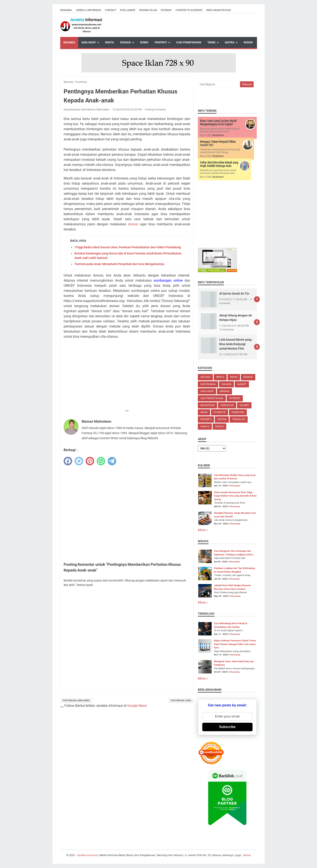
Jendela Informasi (88, 10)
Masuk (247, 855)
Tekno (211, 42)
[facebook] (68, 461)
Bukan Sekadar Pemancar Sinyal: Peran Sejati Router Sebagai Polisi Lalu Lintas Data (235, 644)
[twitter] (79, 461)
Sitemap (166, 10)
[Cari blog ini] (219, 84)
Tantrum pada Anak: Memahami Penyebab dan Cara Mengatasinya (119, 264)
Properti (161, 42)
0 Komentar (235, 486)
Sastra (230, 42)
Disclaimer (128, 10)
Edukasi (126, 42)
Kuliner (244, 405)
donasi (133, 224)
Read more (218, 135)
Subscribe (227, 727)
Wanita (205, 427)
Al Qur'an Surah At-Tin (234, 294)
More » (203, 530)
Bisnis (144, 42)
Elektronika (208, 384)
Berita (110, 42)
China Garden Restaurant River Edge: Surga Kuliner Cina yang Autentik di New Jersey (235, 496)
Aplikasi (205, 377)
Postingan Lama (181, 701)
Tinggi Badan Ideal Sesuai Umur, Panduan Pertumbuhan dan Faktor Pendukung (128, 247)
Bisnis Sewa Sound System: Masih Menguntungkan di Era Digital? (218, 123)
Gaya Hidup (89, 42)
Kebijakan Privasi (219, 10)
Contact (111, 10)
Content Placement (189, 10)
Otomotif (220, 412)
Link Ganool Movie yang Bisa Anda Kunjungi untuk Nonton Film (235, 344)
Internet (235, 398)
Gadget (242, 384)
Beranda (66, 10)
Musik (204, 412)
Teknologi (239, 419)
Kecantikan (207, 405)
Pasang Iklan (148, 10)
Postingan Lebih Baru (76, 701)
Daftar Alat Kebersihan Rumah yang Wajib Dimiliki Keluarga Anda (219, 164)
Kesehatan (227, 405)
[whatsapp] (101, 461)
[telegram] (112, 461)
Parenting (238, 412)
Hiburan (224, 391)
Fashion (226, 384)
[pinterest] (90, 461)
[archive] (212, 448)
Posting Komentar (155, 110)
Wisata (248, 42)
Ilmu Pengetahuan (189, 42)
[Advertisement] (127, 377)
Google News (137, 706)
